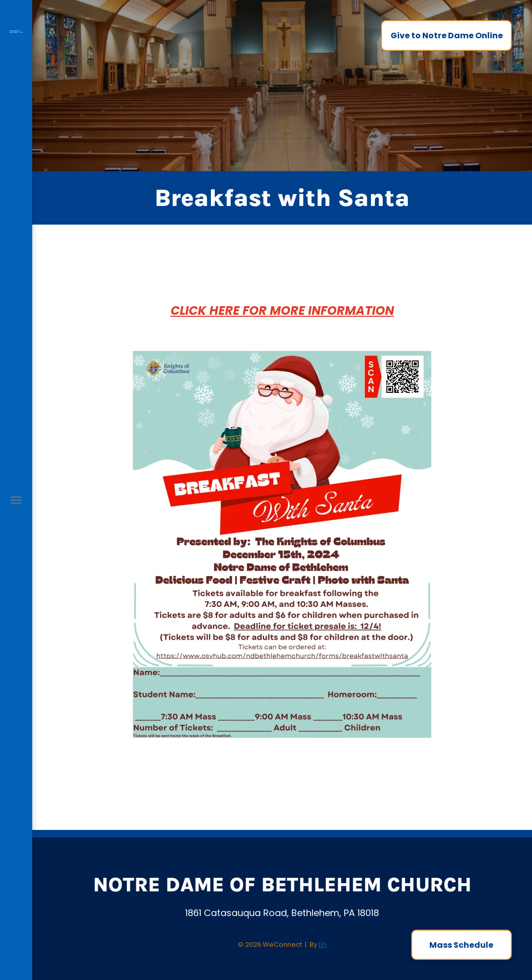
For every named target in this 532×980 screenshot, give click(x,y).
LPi (323, 944)
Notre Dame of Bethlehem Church (282, 885)
